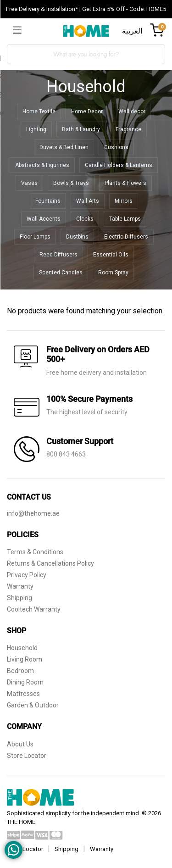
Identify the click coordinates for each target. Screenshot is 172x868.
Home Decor (87, 111)
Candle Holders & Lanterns (119, 165)
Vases (29, 183)
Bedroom (20, 671)
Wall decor (132, 111)
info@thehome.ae (33, 513)
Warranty (20, 586)
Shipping (19, 598)
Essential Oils (111, 255)
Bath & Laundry (81, 129)
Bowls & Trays (71, 183)
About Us (20, 744)
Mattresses (23, 694)
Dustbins (77, 237)
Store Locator (27, 756)
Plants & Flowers (125, 183)
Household (22, 648)
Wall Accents (44, 219)
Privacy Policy (27, 575)
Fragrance (128, 129)
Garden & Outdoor (33, 705)
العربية (132, 31)
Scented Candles (61, 273)
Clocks (85, 219)
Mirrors (124, 201)
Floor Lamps (35, 237)
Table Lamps (125, 219)
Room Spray (113, 273)
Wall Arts (88, 201)
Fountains (48, 201)
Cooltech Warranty (34, 609)
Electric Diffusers (126, 237)
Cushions (116, 147)
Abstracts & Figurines (42, 165)
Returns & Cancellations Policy (50, 563)
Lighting (36, 129)
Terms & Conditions (35, 552)
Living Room (25, 659)
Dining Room (25, 682)
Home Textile (39, 111)
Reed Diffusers (58, 255)
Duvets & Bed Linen (64, 147)
